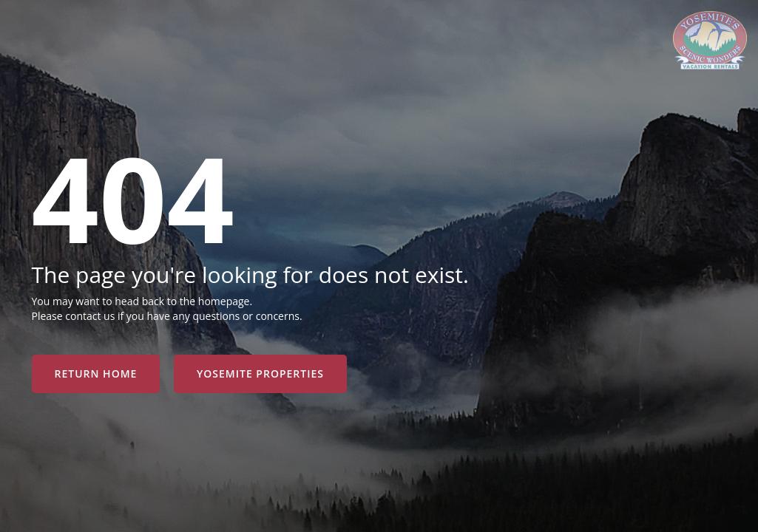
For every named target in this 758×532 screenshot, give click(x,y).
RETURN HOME (96, 374)
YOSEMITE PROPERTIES (260, 374)
